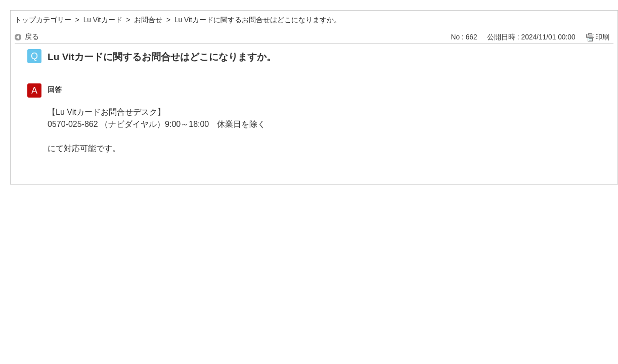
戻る (32, 37)
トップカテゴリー (43, 20)
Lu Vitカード (103, 20)
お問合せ (148, 20)
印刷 (602, 37)
